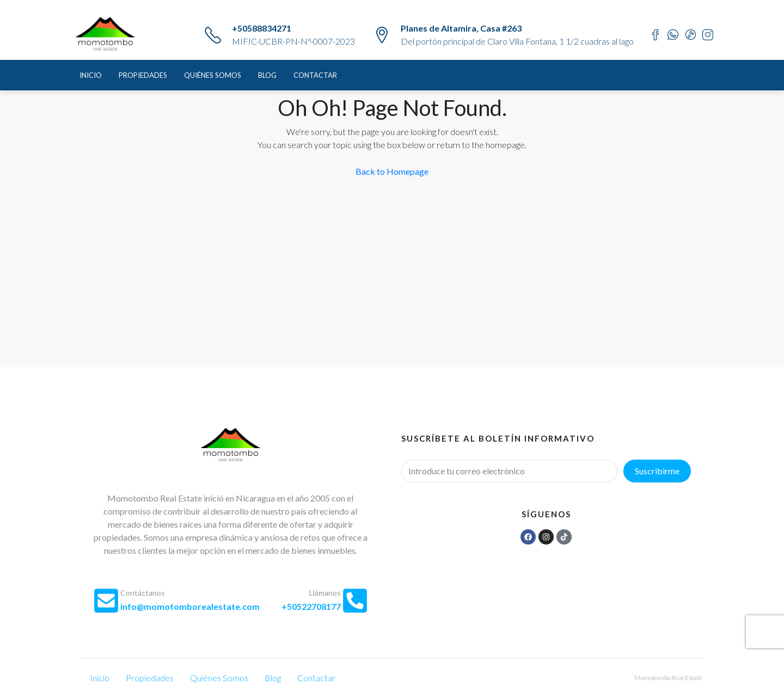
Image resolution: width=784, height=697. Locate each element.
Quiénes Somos (213, 75)
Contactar (315, 75)
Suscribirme (657, 471)
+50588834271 (262, 28)
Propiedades (143, 75)
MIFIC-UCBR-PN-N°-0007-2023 (293, 41)
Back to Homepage (392, 171)
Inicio (91, 75)
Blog (267, 75)
